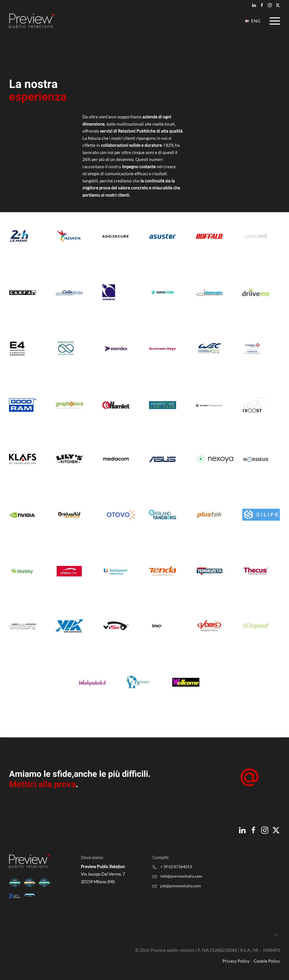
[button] (275, 21)
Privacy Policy (236, 961)
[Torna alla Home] (32, 21)
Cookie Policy (267, 961)
